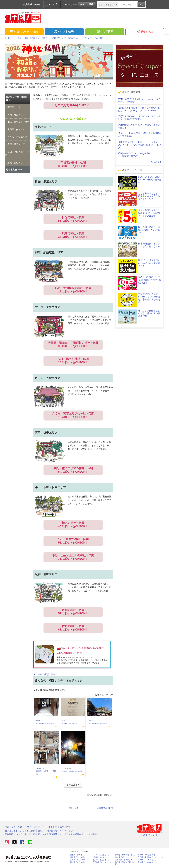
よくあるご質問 (28, 831)
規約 (40, 831)
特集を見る (145, 32)
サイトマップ (66, 831)
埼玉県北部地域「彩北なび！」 (125, 863)
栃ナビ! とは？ (149, 835)
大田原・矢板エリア (16, 129)
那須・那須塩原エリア (17, 122)
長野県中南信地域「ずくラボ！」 (151, 857)
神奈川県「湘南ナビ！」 (125, 860)
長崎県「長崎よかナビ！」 (148, 855)
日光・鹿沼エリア (15, 115)
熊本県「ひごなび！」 (101, 855)
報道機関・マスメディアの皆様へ (65, 834)
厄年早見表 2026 (105, 808)
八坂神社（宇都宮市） (70, 723)
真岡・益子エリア (15, 144)
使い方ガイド (11, 831)
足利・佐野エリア (15, 163)
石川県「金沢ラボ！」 (79, 862)
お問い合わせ (51, 831)
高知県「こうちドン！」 (147, 862)
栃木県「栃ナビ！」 (78, 855)
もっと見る (155, 162)
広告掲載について (13, 834)
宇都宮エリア (13, 107)
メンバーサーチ (69, 4)
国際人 (38, 721)
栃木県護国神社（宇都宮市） (46, 723)
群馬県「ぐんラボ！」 (79, 860)
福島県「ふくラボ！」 (79, 857)
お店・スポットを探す (24, 32)
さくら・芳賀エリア (16, 137)
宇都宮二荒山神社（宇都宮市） (73, 771)
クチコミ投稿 (87, 4)
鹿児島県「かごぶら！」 (102, 862)
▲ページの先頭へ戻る (44, 674)
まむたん (65, 768)
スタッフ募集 (90, 834)
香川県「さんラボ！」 (101, 860)
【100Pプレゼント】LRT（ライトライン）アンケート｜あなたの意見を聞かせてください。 (140, 145)
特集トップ (73, 808)
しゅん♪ (38, 768)
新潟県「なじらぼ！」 (101, 857)
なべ (90, 721)
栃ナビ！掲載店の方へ (35, 834)
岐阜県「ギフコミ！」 (124, 857)
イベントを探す (64, 32)
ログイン (38, 4)
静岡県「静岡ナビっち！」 (126, 855)
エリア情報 (105, 32)
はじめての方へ (52, 4)
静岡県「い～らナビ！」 (147, 860)
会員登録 (27, 4)
